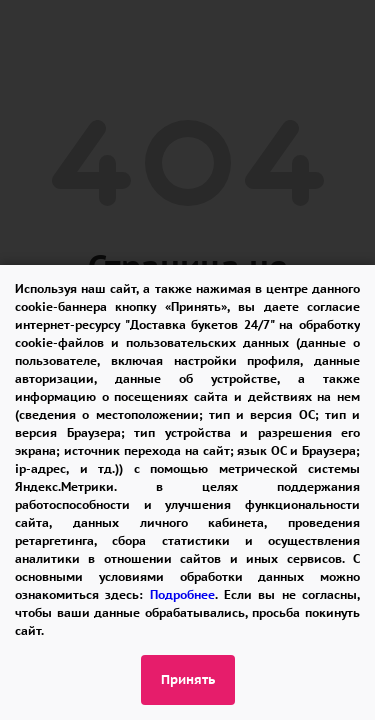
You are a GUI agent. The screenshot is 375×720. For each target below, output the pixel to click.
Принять (188, 679)
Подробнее (182, 594)
